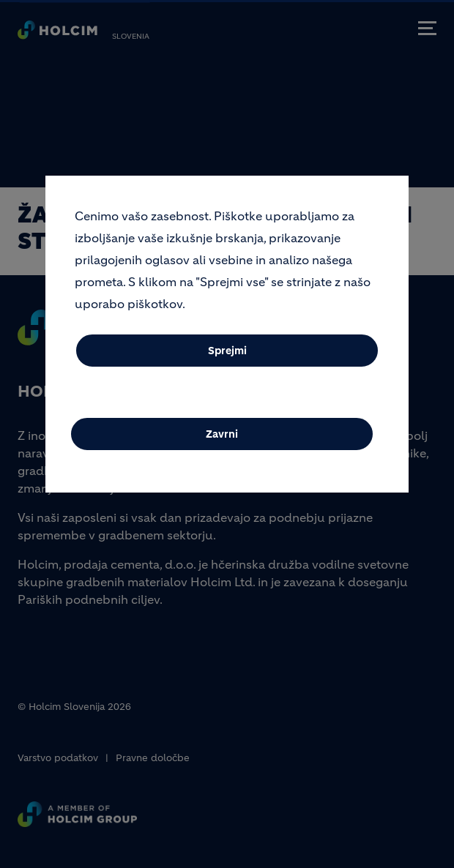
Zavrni (222, 443)
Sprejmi (227, 359)
